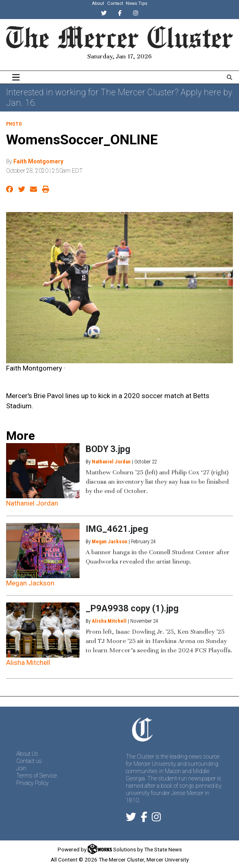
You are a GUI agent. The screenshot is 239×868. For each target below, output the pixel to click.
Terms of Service (37, 776)
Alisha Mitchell (28, 662)
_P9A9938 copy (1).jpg (132, 608)
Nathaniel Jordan (32, 503)
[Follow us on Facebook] (144, 819)
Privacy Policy (32, 783)
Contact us (29, 761)
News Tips (137, 3)
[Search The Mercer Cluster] (229, 77)
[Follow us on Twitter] (131, 819)
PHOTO (14, 124)
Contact (115, 3)
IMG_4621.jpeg (117, 529)
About (98, 3)
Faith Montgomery (38, 161)
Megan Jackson (30, 583)
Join (21, 768)
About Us (27, 754)
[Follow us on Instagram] (156, 819)
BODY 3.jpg (108, 449)
